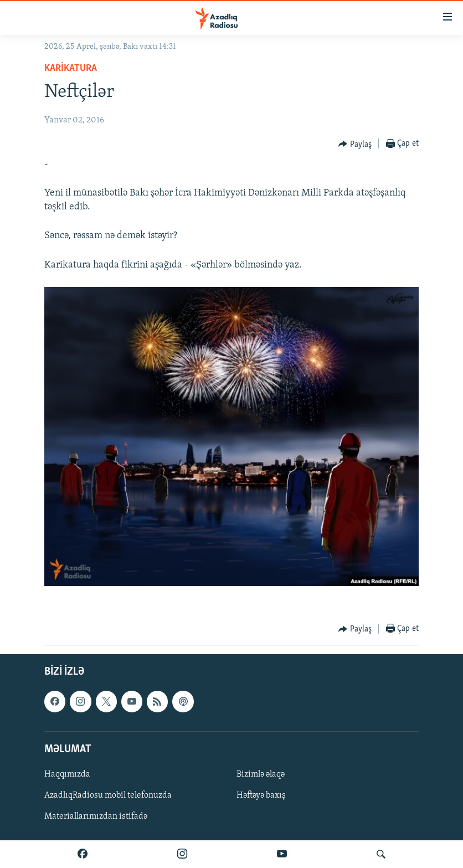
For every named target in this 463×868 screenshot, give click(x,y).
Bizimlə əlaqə (261, 774)
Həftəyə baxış (261, 795)
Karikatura (71, 68)
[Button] (355, 144)
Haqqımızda (67, 774)
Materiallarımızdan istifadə (96, 816)
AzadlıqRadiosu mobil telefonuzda (108, 795)
